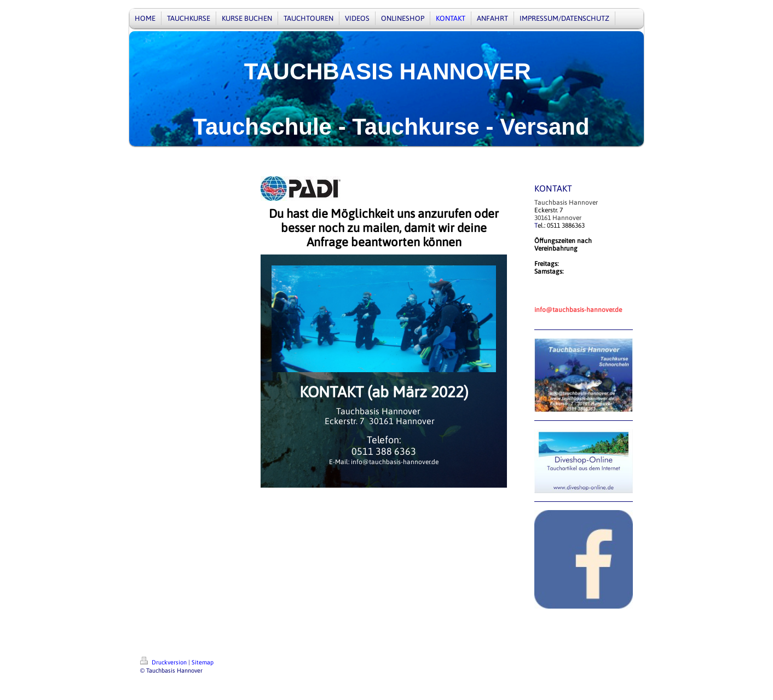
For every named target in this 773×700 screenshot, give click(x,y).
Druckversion (164, 662)
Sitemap (203, 662)
